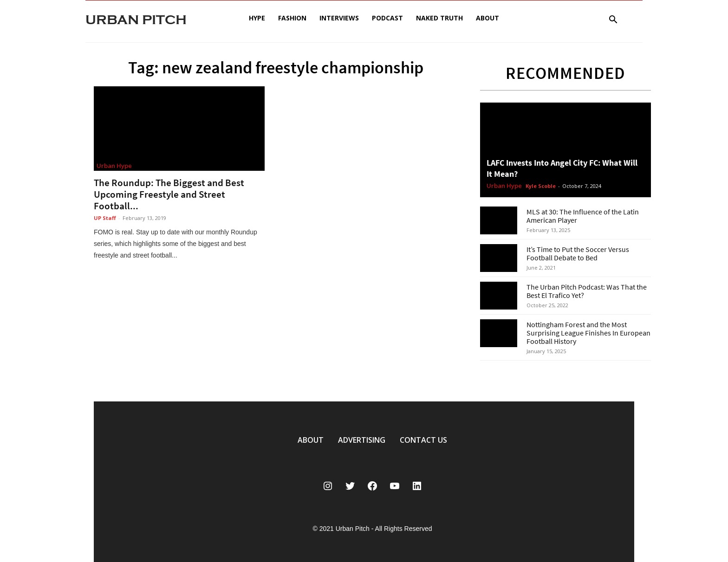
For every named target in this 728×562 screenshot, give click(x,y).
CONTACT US (423, 440)
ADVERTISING (362, 440)
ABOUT (311, 440)
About (487, 18)
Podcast (387, 18)
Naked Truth (439, 18)
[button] (613, 21)
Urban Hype (114, 166)
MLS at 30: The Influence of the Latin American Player (583, 216)
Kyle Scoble (541, 186)
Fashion (292, 18)
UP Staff (105, 218)
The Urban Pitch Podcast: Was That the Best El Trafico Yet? (587, 291)
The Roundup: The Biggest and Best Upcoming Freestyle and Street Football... (169, 194)
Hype (257, 18)
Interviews (339, 18)
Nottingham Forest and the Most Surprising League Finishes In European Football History (588, 333)
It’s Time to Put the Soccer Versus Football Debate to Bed (578, 253)
